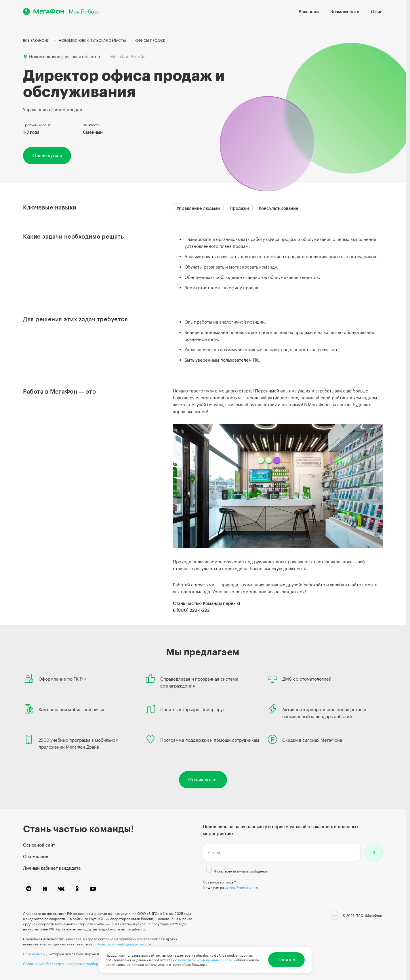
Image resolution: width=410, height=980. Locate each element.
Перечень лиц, (35, 954)
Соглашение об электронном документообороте (64, 964)
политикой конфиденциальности (205, 960)
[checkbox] (209, 870)
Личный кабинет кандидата (52, 868)
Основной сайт (39, 845)
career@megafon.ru (241, 887)
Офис (377, 12)
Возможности (345, 12)
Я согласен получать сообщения (241, 871)
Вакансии (309, 12)
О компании (36, 856)
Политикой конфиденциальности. (124, 944)
